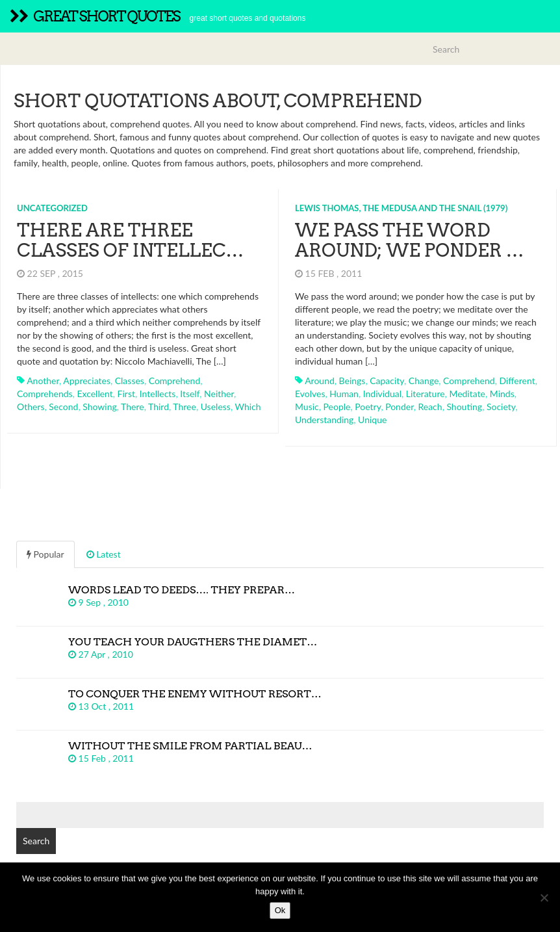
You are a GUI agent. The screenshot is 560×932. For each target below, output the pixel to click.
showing (100, 407)
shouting (464, 407)
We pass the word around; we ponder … (410, 240)
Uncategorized (52, 208)
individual (382, 394)
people (337, 407)
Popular (45, 554)
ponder (400, 407)
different (517, 381)
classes (130, 381)
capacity (387, 381)
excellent (95, 394)
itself (190, 394)
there (133, 407)
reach (430, 407)
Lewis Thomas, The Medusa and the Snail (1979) (401, 208)
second (63, 407)
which (248, 407)
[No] (544, 898)
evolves (310, 394)
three (185, 407)
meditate (467, 394)
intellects (158, 394)
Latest (104, 554)
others (31, 407)
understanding (324, 420)
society (501, 407)
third (159, 407)
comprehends (45, 394)
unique (372, 420)
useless (216, 407)
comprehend (175, 381)
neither (219, 394)
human (344, 394)
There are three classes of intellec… (130, 240)
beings (352, 381)
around (320, 381)
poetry (368, 407)
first (126, 394)
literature (426, 394)
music (307, 407)
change (424, 381)
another (43, 381)
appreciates (87, 381)
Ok (280, 910)
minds (502, 394)
